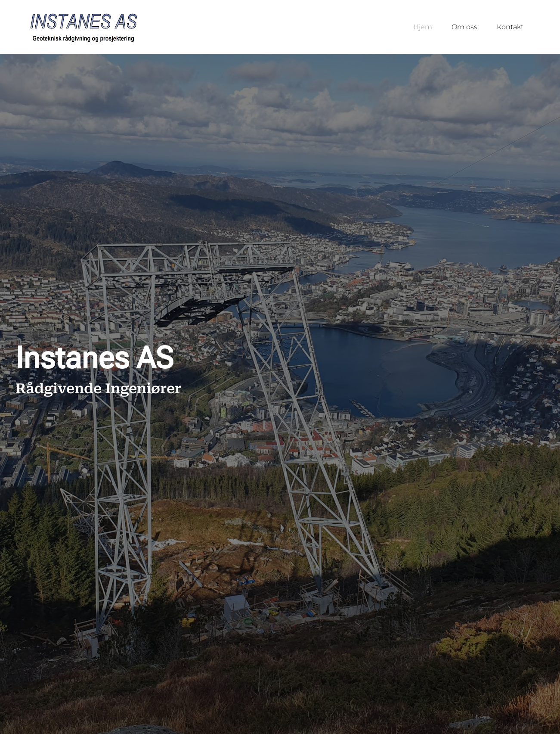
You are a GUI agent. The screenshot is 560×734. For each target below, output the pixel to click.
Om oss (464, 27)
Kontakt (510, 27)
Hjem (423, 27)
